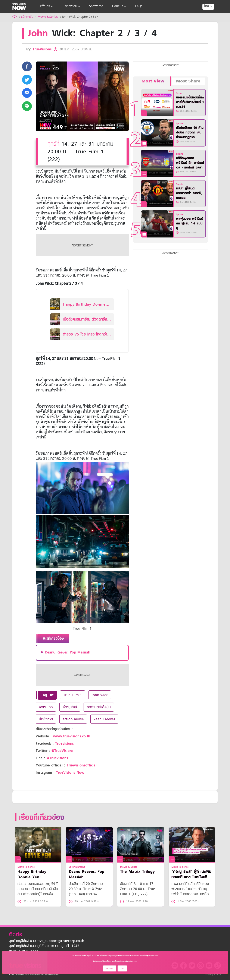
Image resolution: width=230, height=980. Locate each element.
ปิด (122, 968)
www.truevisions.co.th (72, 736)
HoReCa (119, 6)
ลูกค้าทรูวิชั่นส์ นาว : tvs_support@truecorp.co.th (47, 941)
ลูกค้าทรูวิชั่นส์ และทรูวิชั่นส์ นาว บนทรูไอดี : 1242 (44, 946)
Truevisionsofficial (82, 765)
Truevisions (64, 743)
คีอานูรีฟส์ (70, 707)
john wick (100, 695)
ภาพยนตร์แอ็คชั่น (99, 707)
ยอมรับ (110, 968)
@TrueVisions (62, 751)
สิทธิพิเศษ (73, 6)
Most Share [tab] (188, 81)
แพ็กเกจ (47, 6)
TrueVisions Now (70, 773)
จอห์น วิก (46, 707)
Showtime (96, 6)
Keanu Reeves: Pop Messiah (68, 652)
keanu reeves (104, 719)
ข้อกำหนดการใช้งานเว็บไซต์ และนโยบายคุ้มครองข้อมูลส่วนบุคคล (115, 961)
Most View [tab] (153, 81)
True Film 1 (73, 695)
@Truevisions (57, 758)
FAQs (139, 6)
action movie (73, 719)
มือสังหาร (46, 719)
